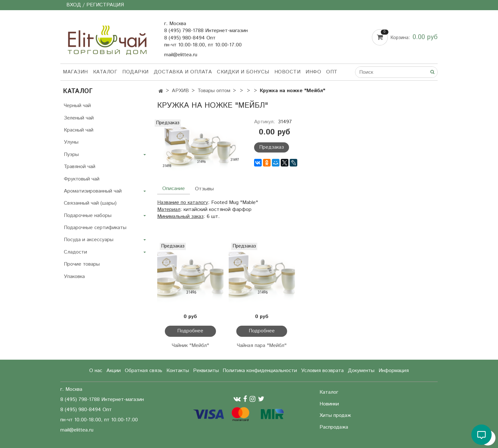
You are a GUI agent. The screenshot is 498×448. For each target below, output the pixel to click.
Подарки (135, 72)
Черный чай (77, 106)
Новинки (329, 404)
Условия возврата (322, 371)
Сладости (75, 252)
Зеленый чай (79, 118)
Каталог (105, 72)
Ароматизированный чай (93, 191)
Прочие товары (82, 264)
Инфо (313, 72)
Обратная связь (144, 371)
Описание (174, 189)
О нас (96, 371)
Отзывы (204, 189)
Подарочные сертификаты (95, 228)
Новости (288, 72)
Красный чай (79, 130)
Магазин (75, 72)
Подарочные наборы (88, 216)
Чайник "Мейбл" (190, 346)
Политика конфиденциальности (260, 371)
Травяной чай (80, 167)
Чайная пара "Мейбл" (262, 346)
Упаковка (74, 277)
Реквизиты (206, 371)
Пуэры (71, 155)
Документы (361, 371)
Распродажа (334, 427)
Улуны (71, 142)
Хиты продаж (335, 415)
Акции (114, 371)
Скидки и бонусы (243, 72)
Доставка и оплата (183, 72)
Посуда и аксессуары (89, 240)
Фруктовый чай (82, 179)
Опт (332, 72)
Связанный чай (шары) (90, 203)
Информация (394, 371)
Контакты (178, 371)
